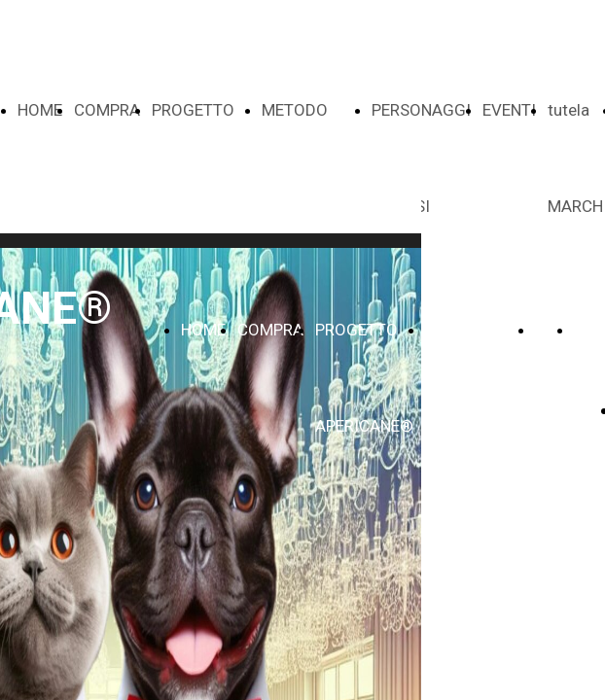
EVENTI (509, 110)
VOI (549, 330)
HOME (40, 110)
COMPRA (107, 110)
